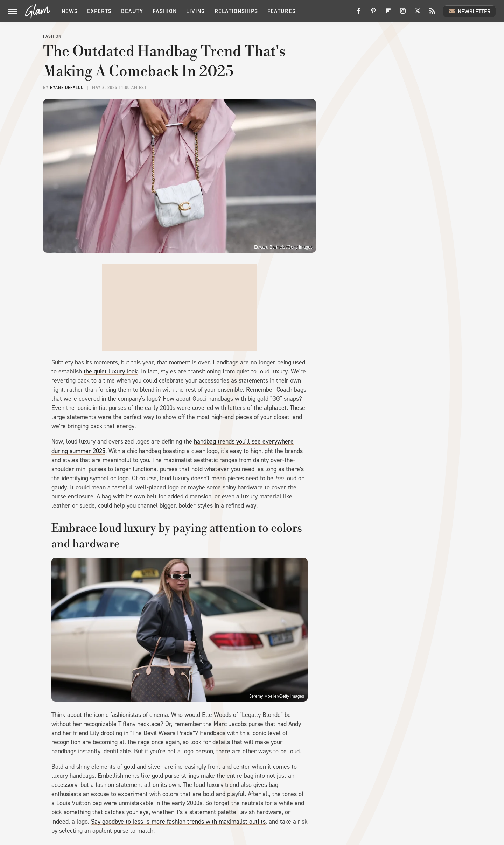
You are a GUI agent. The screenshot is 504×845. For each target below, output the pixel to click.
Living (196, 11)
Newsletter (469, 11)
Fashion (165, 11)
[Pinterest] (373, 13)
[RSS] (432, 13)
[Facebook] (359, 13)
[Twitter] (418, 13)
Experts (99, 11)
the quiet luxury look (111, 371)
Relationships (236, 11)
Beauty (132, 11)
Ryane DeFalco (67, 88)
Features (282, 11)
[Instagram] (403, 13)
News (70, 11)
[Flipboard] (388, 13)
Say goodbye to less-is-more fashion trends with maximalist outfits (178, 822)
